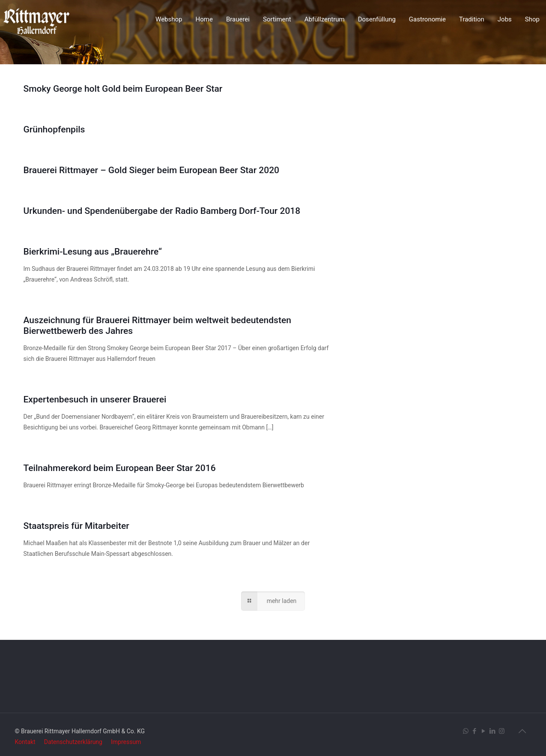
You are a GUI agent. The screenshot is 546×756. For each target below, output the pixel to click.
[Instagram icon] (502, 731)
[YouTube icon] (484, 731)
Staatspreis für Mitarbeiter (76, 526)
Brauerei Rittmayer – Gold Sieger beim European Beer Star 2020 (152, 170)
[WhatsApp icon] (466, 731)
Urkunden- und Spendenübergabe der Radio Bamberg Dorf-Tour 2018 (162, 211)
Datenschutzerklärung (73, 742)
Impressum (126, 742)
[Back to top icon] (522, 731)
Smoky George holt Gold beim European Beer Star (123, 89)
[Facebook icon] (475, 731)
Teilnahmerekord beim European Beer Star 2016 (120, 468)
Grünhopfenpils (54, 129)
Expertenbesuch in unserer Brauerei (95, 399)
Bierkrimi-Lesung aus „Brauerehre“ (93, 252)
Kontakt (25, 742)
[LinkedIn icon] (493, 731)
